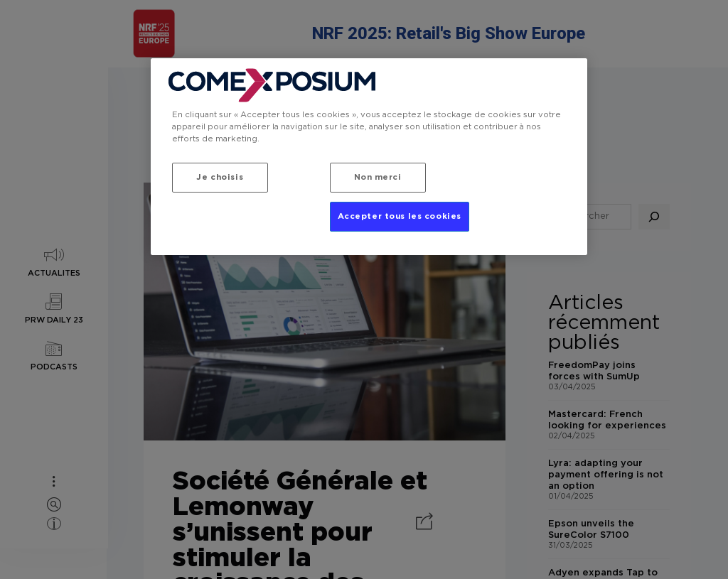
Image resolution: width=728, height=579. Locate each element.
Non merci (378, 177)
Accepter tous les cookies (400, 216)
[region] (369, 157)
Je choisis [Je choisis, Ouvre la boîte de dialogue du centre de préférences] (220, 177)
